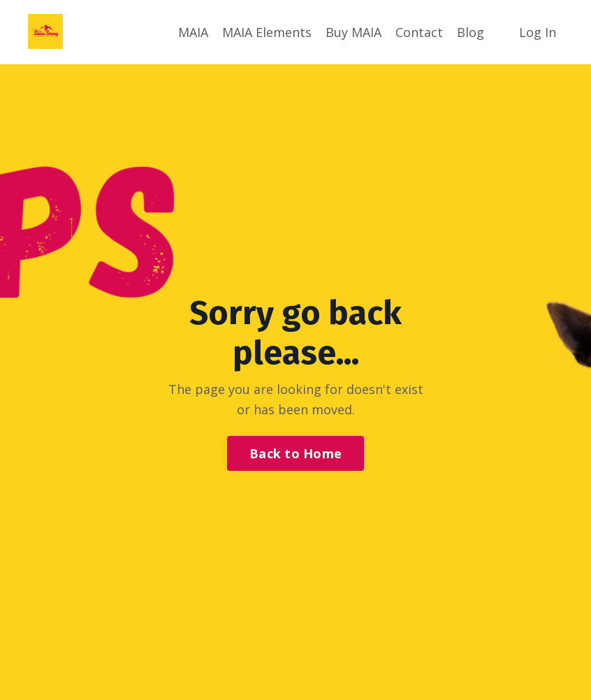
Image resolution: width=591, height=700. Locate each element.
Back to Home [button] (295, 453)
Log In (538, 32)
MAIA (193, 32)
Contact (419, 32)
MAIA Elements (267, 32)
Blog (470, 32)
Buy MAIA (353, 32)
